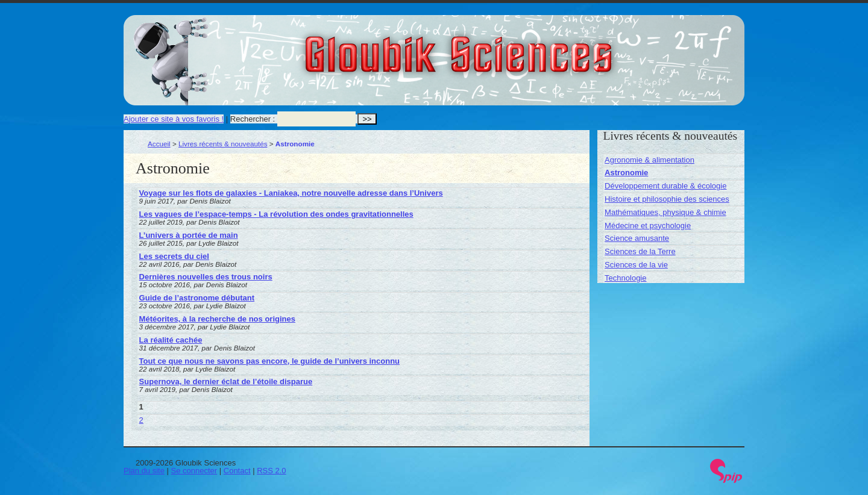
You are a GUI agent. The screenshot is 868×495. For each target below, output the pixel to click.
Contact (237, 471)
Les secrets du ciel (174, 256)
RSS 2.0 (271, 471)
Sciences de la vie (636, 265)
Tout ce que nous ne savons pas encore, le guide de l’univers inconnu (269, 361)
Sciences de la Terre (640, 251)
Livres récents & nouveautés (223, 144)
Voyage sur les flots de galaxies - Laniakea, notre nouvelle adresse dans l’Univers (291, 193)
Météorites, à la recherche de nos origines (217, 319)
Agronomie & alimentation (649, 160)
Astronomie (626, 173)
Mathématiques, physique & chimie (665, 212)
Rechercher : (253, 119)
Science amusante (637, 238)
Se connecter (194, 471)
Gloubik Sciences (527, 47)
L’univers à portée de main (189, 235)
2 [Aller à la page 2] (141, 420)
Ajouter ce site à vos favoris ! (174, 119)
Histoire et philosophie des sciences (667, 199)
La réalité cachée (171, 340)
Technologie (625, 278)
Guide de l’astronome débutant (197, 298)
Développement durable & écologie (665, 186)
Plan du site (144, 471)
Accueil (159, 144)
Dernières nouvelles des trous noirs (206, 277)
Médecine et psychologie (648, 226)
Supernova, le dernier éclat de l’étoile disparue (226, 381)
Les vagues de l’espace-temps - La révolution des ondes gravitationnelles (276, 214)
